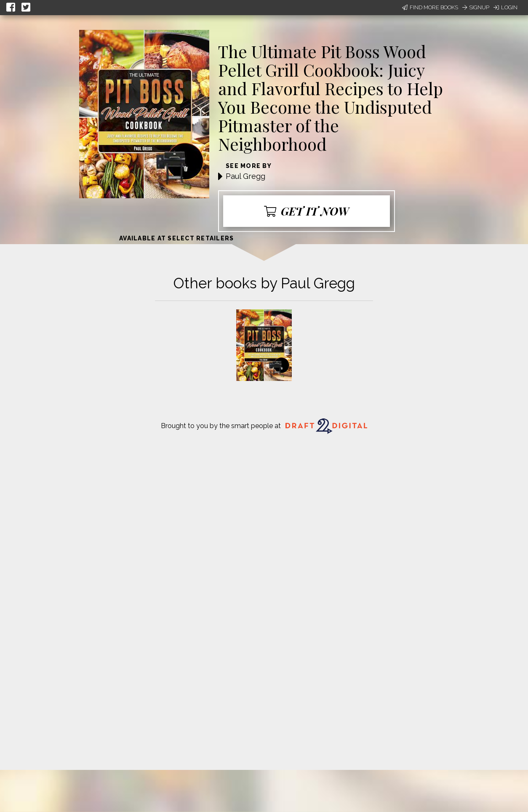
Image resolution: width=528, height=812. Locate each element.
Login (505, 7)
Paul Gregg (245, 176)
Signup (476, 7)
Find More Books (430, 7)
